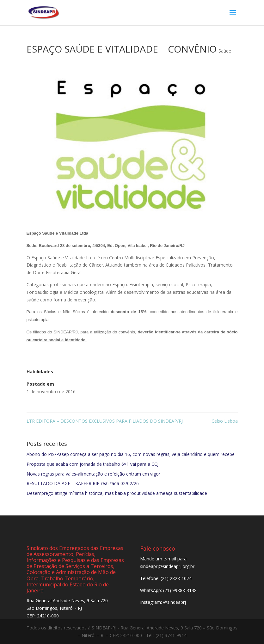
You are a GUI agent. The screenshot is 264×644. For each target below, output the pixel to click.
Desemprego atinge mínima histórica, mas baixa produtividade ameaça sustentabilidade (117, 493)
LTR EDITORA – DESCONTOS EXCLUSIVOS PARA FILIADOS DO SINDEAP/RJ (105, 421)
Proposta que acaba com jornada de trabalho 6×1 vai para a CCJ (92, 464)
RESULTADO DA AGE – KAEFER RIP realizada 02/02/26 (83, 483)
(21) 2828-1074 (176, 578)
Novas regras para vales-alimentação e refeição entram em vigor (93, 474)
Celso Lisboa (225, 421)
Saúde (225, 51)
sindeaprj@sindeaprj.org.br (167, 566)
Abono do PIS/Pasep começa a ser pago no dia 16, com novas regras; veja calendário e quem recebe (131, 454)
